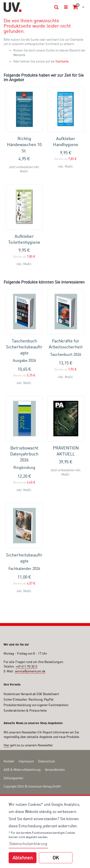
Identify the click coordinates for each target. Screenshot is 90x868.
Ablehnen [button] (23, 858)
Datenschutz (47, 761)
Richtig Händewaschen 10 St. (24, 144)
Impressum (26, 761)
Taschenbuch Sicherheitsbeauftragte (24, 351)
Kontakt (9, 761)
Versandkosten (55, 770)
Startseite (62, 61)
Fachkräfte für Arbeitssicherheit (66, 348)
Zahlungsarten (13, 778)
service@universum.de (30, 671)
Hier (6, 745)
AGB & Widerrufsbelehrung (22, 770)
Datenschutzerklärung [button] (28, 844)
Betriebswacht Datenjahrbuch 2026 (24, 458)
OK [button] (56, 858)
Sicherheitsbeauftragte (24, 562)
